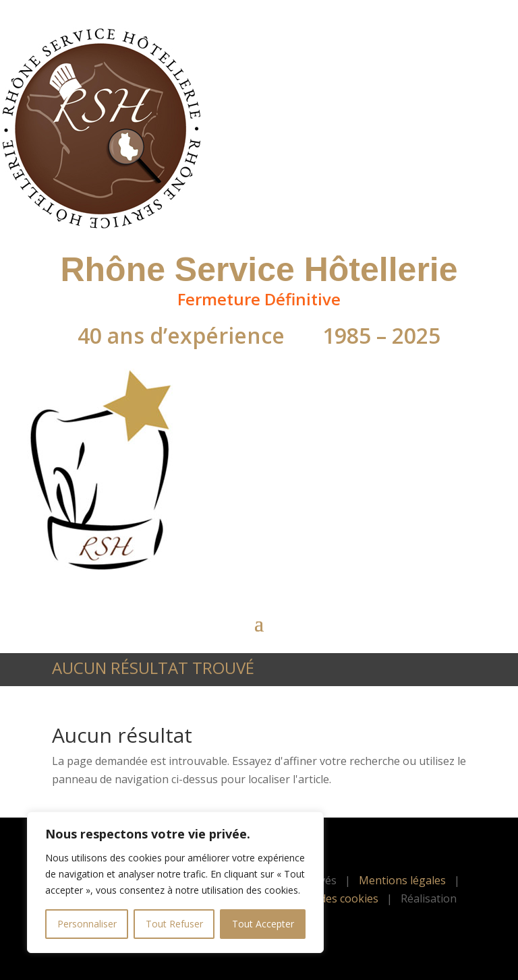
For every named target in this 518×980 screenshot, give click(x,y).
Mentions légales (402, 880)
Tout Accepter (263, 924)
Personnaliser (87, 924)
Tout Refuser (174, 924)
